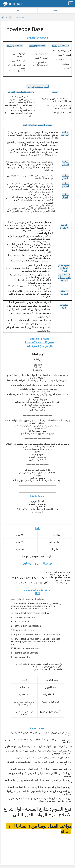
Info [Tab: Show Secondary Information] (19, 10)
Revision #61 (20, 17)
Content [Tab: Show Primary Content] (56, 10)
